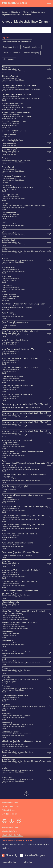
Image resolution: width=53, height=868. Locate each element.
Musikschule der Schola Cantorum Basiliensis (12, 837)
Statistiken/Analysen (35, 856)
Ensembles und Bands (32, 47)
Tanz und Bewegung (31, 53)
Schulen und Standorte (11, 12)
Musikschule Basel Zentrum (34, 12)
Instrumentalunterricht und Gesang (17, 42)
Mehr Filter (9, 59)
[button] (26, 793)
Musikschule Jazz (9, 831)
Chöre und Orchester (11, 53)
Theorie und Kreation (11, 47)
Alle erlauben (29, 862)
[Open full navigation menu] (49, 4)
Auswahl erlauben (11, 862)
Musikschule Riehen (11, 828)
